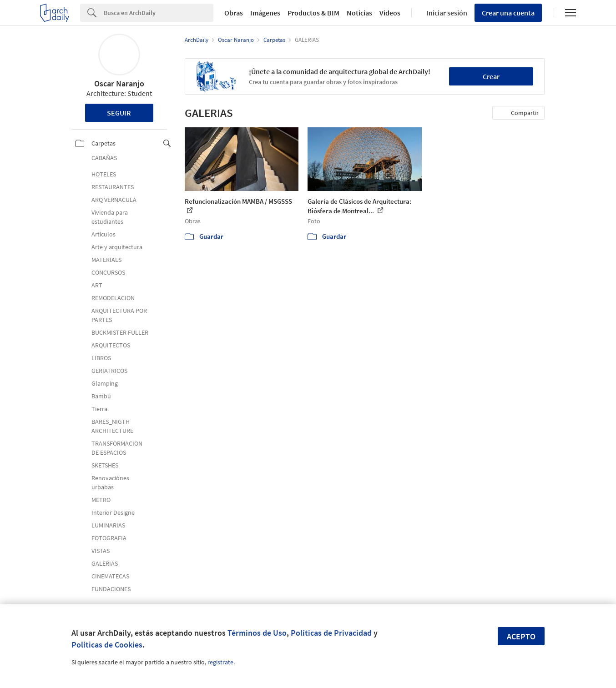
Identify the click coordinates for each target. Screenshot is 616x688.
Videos (390, 13)
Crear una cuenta (508, 13)
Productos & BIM (313, 13)
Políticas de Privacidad (331, 633)
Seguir (119, 113)
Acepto (521, 636)
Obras (234, 13)
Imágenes (265, 13)
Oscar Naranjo (119, 83)
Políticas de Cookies (107, 645)
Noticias (359, 13)
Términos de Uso (257, 633)
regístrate (220, 662)
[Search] (159, 13)
